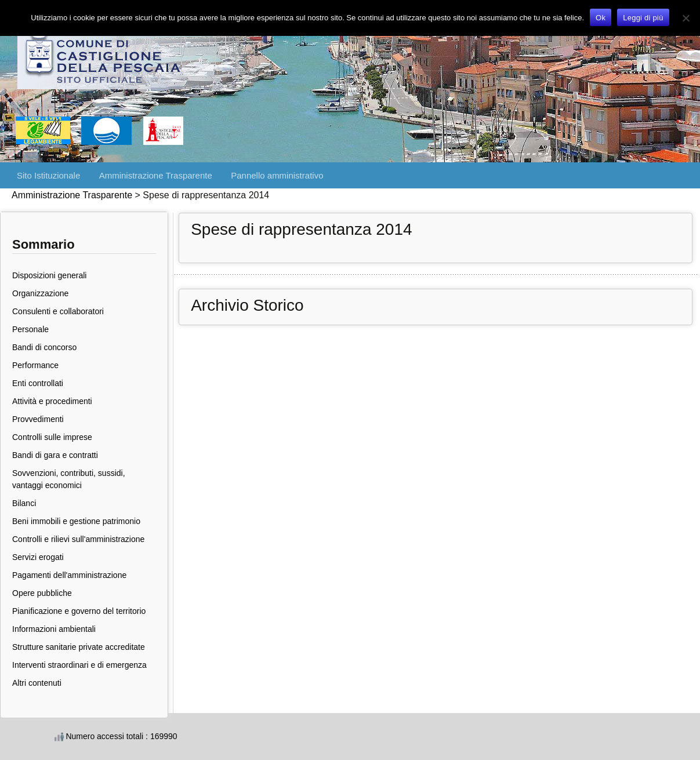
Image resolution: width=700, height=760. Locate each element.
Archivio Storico (247, 305)
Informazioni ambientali (54, 629)
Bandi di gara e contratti (55, 455)
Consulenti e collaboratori (58, 311)
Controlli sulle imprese (52, 437)
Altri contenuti (37, 683)
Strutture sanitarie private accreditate (79, 647)
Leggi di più (643, 18)
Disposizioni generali (49, 275)
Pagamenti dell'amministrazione (69, 575)
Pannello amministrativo (277, 175)
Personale (30, 329)
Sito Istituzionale (48, 175)
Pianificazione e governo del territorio (79, 611)
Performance (35, 365)
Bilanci (24, 503)
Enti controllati (38, 383)
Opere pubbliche (42, 593)
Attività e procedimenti (52, 401)
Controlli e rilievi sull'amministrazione (78, 539)
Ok (601, 18)
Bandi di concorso (44, 347)
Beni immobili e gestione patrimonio (76, 521)
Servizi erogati (38, 557)
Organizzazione (40, 293)
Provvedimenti (38, 419)
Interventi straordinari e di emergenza (79, 665)
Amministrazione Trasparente (156, 175)
